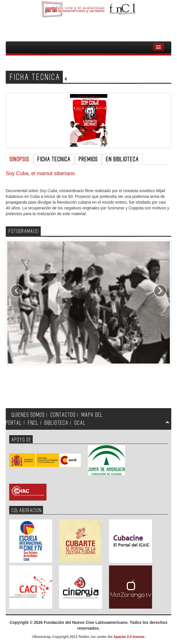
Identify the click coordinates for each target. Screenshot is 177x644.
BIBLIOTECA (57, 423)
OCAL (80, 423)
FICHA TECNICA (54, 159)
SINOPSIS (19, 159)
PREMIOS (88, 159)
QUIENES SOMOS (28, 415)
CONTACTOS (63, 415)
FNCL (33, 423)
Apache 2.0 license (129, 637)
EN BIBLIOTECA (122, 159)
